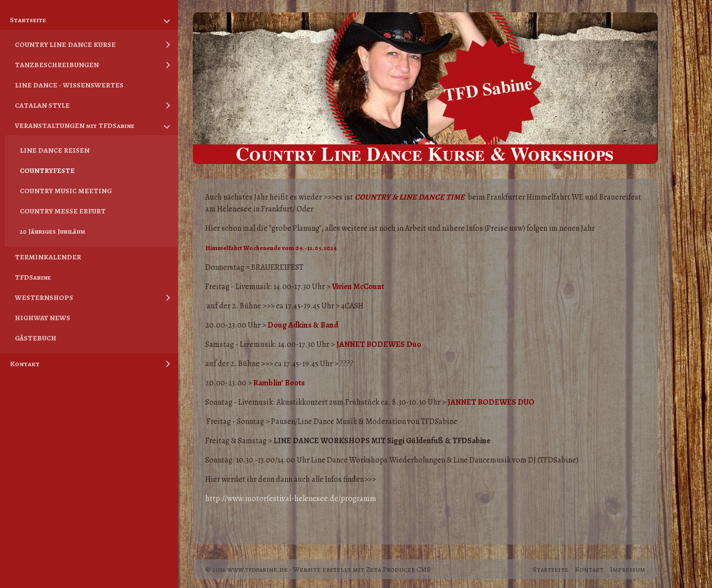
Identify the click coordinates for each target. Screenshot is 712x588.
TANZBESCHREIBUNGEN (57, 65)
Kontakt (25, 364)
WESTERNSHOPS (44, 297)
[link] (291, 493)
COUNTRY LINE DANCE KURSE (65, 44)
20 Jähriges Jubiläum (53, 231)
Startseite (28, 20)
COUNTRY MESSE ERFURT (63, 211)
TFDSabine (33, 277)
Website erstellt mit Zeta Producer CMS (362, 563)
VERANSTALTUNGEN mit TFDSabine (75, 126)
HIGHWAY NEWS (43, 318)
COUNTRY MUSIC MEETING (66, 191)
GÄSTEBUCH (36, 338)
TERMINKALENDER (48, 257)
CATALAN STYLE (42, 105)
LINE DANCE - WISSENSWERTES (69, 85)
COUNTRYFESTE (47, 170)
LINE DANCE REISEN (55, 150)
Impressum (628, 563)
